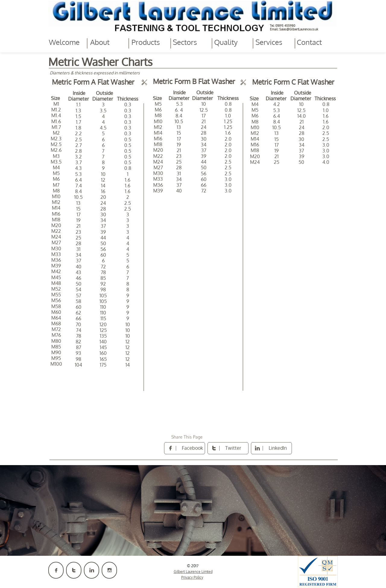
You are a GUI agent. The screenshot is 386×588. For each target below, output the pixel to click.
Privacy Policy (192, 577)
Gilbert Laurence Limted (193, 572)
